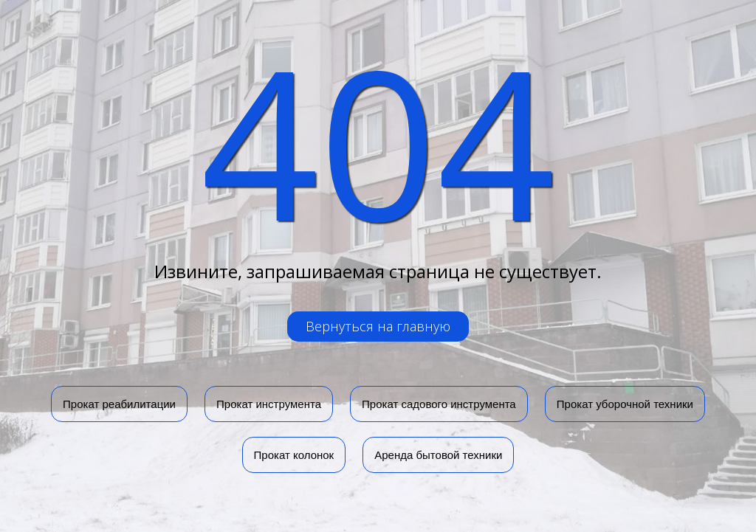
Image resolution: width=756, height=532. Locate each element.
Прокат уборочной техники (625, 404)
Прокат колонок (294, 455)
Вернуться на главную (378, 326)
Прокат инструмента (269, 404)
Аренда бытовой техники (438, 455)
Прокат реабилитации (119, 404)
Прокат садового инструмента (439, 404)
